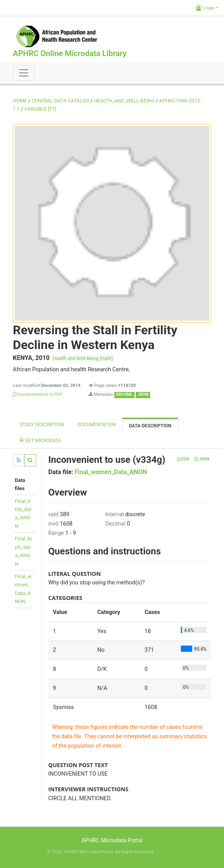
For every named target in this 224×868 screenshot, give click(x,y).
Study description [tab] (42, 425)
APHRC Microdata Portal (112, 841)
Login (205, 8)
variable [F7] (40, 109)
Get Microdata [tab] (40, 440)
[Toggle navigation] (24, 73)
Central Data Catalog (60, 101)
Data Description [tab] (150, 426)
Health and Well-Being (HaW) (83, 358)
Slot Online (166, 852)
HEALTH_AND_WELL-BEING (124, 101)
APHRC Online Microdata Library (70, 53)
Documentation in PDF (38, 394)
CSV (183, 459)
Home (20, 101)
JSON (202, 459)
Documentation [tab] (96, 425)
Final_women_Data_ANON (111, 472)
